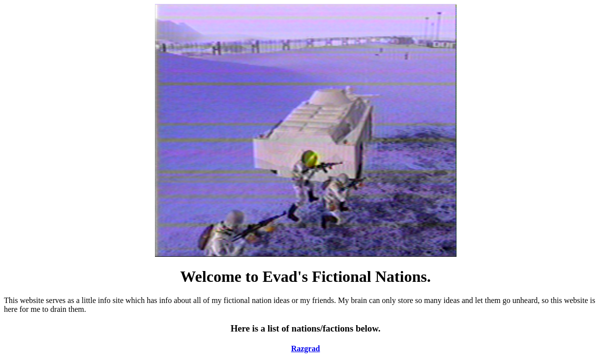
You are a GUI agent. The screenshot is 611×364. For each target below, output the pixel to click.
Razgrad (306, 349)
